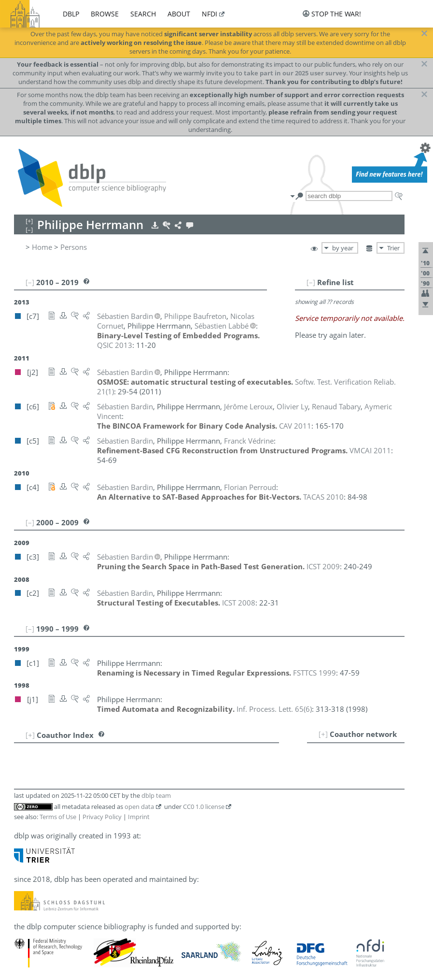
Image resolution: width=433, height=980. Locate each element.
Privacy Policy (102, 817)
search (143, 14)
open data (139, 807)
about (179, 14)
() (274, 709)
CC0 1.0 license (204, 807)
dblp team (156, 795)
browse (105, 14)
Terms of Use (58, 817)
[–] (311, 282)
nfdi (210, 14)
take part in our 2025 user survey (295, 73)
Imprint (139, 817)
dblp (71, 14)
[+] (323, 734)
